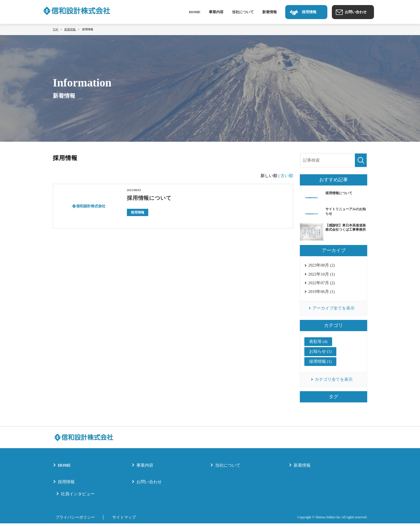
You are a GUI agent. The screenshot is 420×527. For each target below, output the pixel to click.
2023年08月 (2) (322, 265)
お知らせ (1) (320, 354)
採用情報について (150, 198)
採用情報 (138, 212)
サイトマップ (126, 521)
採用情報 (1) (320, 365)
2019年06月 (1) (322, 293)
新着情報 (270, 12)
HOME (195, 12)
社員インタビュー (78, 498)
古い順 (287, 176)
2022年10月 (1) (322, 275)
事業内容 (216, 12)
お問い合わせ (149, 485)
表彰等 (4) (318, 344)
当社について (243, 12)
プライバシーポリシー (74, 521)
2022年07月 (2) (322, 284)
